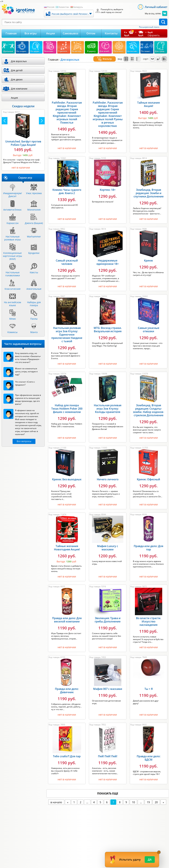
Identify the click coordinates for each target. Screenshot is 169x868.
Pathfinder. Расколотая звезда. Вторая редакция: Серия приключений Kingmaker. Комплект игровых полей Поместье (67, 109)
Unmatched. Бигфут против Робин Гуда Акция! (23, 143)
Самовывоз (70, 33)
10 (133, 798)
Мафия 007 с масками (108, 685)
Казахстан (64, 7)
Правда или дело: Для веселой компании (67, 616)
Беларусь (78, 7)
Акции (51, 33)
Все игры (31, 33)
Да (150, 860)
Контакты (111, 33)
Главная (11, 33)
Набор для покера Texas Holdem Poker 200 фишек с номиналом (67, 405)
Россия (51, 7)
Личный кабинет (156, 7)
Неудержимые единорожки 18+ (108, 258)
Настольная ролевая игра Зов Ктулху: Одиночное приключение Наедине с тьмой (67, 331)
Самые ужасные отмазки (149, 326)
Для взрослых (19, 61)
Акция (14, 98)
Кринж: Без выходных (67, 475)
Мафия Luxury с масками (108, 544)
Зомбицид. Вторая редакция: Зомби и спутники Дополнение (149, 189)
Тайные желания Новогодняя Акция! (67, 544)
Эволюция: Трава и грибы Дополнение (108, 616)
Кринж (148, 257)
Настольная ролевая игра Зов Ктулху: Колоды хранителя (108, 405)
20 (156, 798)
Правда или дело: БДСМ (149, 754)
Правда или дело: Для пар (148, 544)
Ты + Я (149, 685)
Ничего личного (108, 475)
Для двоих (17, 79)
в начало (56, 798)
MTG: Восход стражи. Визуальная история (108, 326)
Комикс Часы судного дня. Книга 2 (67, 187)
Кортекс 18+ (108, 186)
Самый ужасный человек (67, 258)
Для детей (17, 70)
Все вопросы (24, 441)
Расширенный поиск (149, 27)
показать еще (108, 789)
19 (148, 798)
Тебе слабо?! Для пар (67, 752)
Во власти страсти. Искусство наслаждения (149, 617)
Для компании (19, 89)
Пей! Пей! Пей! (108, 752)
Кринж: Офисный (148, 475)
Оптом (91, 33)
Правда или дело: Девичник (67, 687)
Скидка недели (23, 106)
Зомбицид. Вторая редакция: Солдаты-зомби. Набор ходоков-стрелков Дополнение (148, 406)
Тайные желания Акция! (148, 100)
